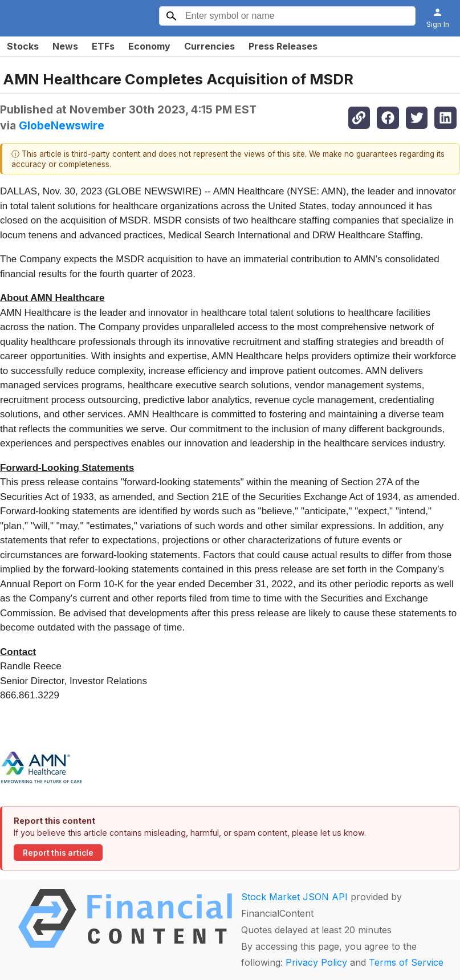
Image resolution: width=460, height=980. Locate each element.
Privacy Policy (316, 962)
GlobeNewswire (62, 125)
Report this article (58, 853)
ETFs (103, 46)
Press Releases (283, 46)
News (65, 46)
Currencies (209, 46)
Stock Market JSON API (294, 897)
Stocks (23, 46)
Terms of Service (406, 962)
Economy (149, 46)
